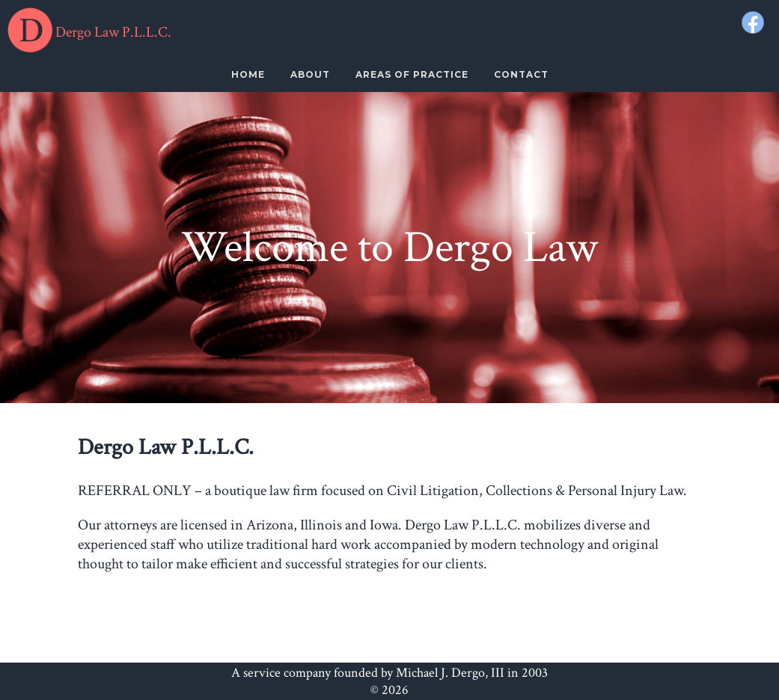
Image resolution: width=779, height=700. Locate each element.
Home (248, 74)
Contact (521, 74)
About (310, 74)
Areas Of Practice (412, 74)
